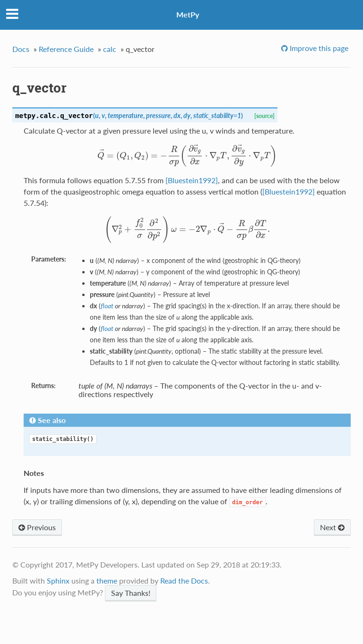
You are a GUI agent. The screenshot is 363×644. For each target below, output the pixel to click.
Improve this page (318, 48)
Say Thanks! (131, 593)
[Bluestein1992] (192, 180)
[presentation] (187, 155)
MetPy (188, 14)
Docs (21, 49)
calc (110, 49)
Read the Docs (184, 580)
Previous (37, 527)
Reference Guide (66, 49)
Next (332, 527)
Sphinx (58, 580)
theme (107, 580)
